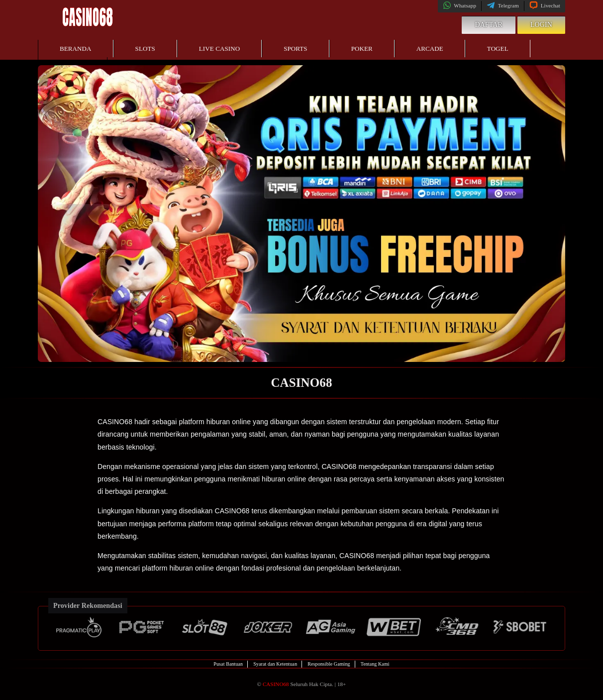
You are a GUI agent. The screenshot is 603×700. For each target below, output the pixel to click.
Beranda (76, 49)
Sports (296, 49)
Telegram (503, 5)
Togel (498, 49)
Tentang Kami (375, 664)
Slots (145, 49)
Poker (362, 49)
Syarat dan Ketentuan (275, 664)
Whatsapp (459, 5)
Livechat (545, 5)
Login (541, 25)
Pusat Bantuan (228, 664)
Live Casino (219, 49)
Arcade (430, 49)
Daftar (489, 25)
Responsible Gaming (329, 664)
